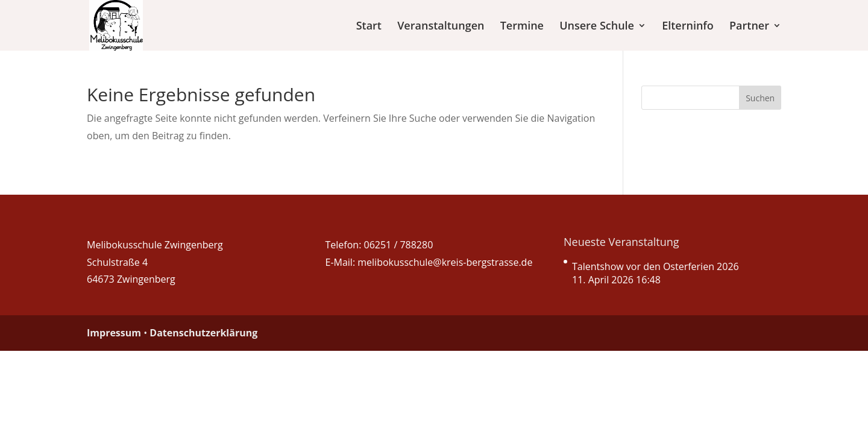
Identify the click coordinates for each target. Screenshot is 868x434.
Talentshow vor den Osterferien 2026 (656, 266)
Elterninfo (688, 27)
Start (369, 27)
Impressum (114, 333)
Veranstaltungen (441, 27)
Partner (749, 27)
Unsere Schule (597, 27)
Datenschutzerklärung (203, 333)
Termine (522, 27)
